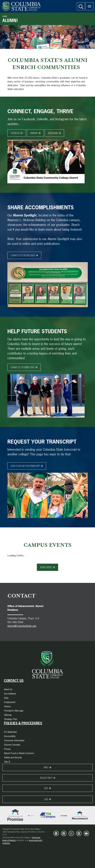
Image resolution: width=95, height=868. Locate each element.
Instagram (53, 133)
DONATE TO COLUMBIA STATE (23, 367)
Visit (46, 788)
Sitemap (8, 715)
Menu (88, 5)
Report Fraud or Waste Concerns (19, 753)
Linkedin (34, 133)
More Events (46, 567)
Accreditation (10, 694)
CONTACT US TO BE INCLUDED (23, 255)
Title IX (7, 762)
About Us (8, 689)
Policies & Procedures (23, 723)
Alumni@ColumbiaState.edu (22, 626)
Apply (46, 767)
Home (5, 16)
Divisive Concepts (12, 745)
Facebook (15, 133)
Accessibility (10, 736)
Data (6, 698)
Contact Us (14, 681)
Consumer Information (14, 740)
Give (46, 799)
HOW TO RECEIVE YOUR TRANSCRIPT (25, 466)
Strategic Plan (11, 719)
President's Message (14, 711)
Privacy (7, 749)
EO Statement (10, 732)
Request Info (46, 778)
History (7, 706)
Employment (10, 702)
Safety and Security (13, 757)
